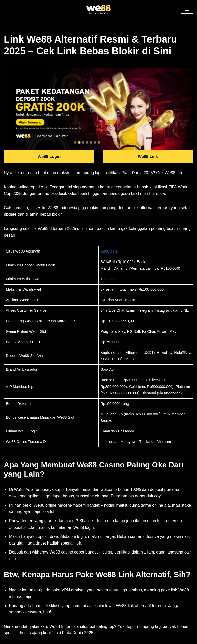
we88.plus (109, 251)
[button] (187, 9)
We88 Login (49, 157)
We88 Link (148, 157)
